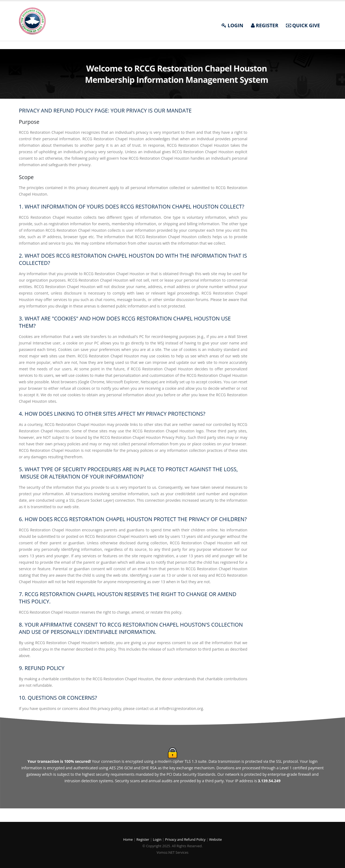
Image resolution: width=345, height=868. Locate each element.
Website (215, 840)
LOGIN (232, 25)
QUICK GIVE (303, 25)
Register (143, 840)
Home (128, 840)
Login (158, 840)
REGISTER (265, 25)
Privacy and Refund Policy (185, 840)
